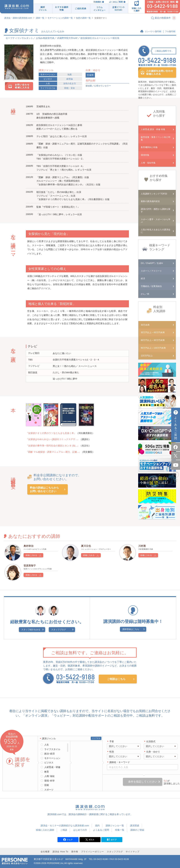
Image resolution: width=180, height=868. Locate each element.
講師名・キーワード (120, 762)
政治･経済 (49, 754)
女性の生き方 (70, 84)
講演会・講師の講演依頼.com (18, 18)
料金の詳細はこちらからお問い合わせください (44, 489)
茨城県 (90, 75)
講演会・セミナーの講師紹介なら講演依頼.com (65, 826)
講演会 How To (60, 852)
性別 (112, 752)
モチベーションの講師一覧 (60, 18)
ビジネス (48, 79)
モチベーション (48, 75)
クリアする (96, 738)
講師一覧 (40, 18)
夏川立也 (86, 546)
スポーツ (49, 790)
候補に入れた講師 (45, 830)
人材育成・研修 (52, 767)
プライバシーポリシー (92, 852)
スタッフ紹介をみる (31, 630)
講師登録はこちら (131, 629)
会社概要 (45, 852)
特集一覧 (120, 830)
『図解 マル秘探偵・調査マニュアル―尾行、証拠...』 (53, 452)
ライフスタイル (48, 88)
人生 (48, 84)
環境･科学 (49, 781)
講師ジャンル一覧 (115, 826)
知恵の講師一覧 (83, 18)
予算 (112, 742)
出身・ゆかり (153, 752)
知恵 (70, 75)
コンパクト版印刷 (153, 31)
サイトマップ (133, 852)
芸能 (47, 785)
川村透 (142, 546)
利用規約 (97, 2)
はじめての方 (80, 830)
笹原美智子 (30, 566)
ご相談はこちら (116, 679)
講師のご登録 (137, 830)
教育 (47, 772)
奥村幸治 (28, 546)
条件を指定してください (143, 782)
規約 (97, 826)
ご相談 (64, 830)
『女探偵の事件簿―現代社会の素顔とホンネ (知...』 (53, 446)
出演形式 (151, 742)
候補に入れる (31, 555)
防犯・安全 (70, 88)
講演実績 (135, 826)
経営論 (70, 79)
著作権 (75, 852)
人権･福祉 (49, 776)
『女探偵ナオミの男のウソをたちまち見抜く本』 (51, 433)
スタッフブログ (59, 630)
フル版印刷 (170, 31)
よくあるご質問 (116, 2)
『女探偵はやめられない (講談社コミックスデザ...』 (53, 439)
